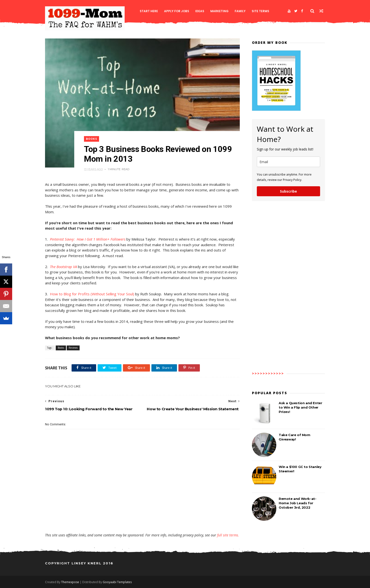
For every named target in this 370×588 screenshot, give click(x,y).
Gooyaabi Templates (117, 582)
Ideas (200, 11)
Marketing (219, 11)
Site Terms (260, 11)
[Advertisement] (142, 519)
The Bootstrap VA (63, 267)
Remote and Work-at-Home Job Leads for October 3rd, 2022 (297, 503)
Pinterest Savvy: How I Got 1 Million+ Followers (88, 239)
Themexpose (70, 582)
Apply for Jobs (177, 11)
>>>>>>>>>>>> (268, 373)
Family (240, 11)
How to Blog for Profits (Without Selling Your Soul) (92, 294)
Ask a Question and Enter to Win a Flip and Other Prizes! (300, 407)
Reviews (73, 348)
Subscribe (288, 191)
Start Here (149, 11)
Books (92, 139)
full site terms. (228, 535)
